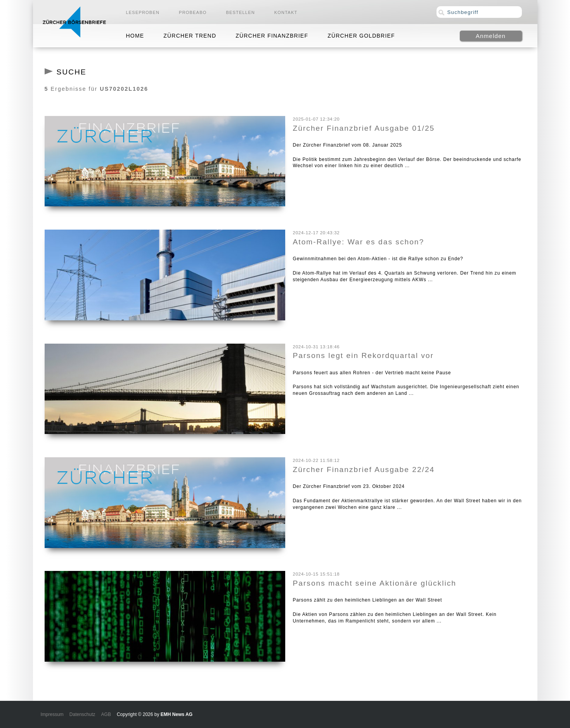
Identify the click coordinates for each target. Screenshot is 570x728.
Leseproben (143, 12)
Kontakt (286, 12)
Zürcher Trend (190, 36)
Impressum (52, 714)
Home (135, 36)
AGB (106, 714)
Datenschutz (82, 714)
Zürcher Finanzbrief (272, 36)
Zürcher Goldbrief (361, 36)
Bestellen (240, 12)
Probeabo (193, 12)
